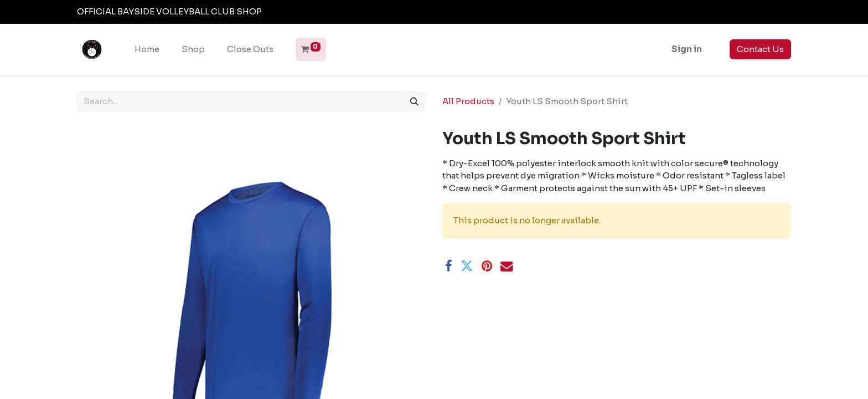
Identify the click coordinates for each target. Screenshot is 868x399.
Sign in (687, 49)
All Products (468, 101)
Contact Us (760, 49)
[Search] (414, 102)
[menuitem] (147, 50)
